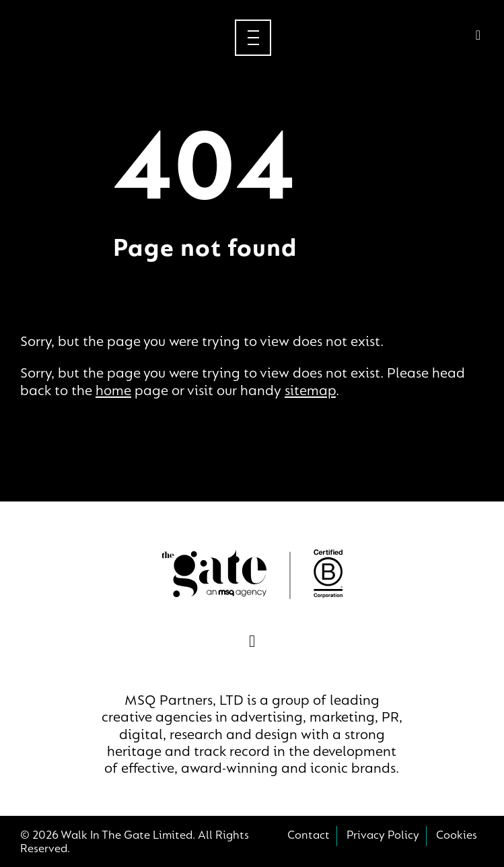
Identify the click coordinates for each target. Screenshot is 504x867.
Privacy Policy (383, 836)
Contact (309, 836)
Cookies (457, 836)
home (113, 392)
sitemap (310, 392)
